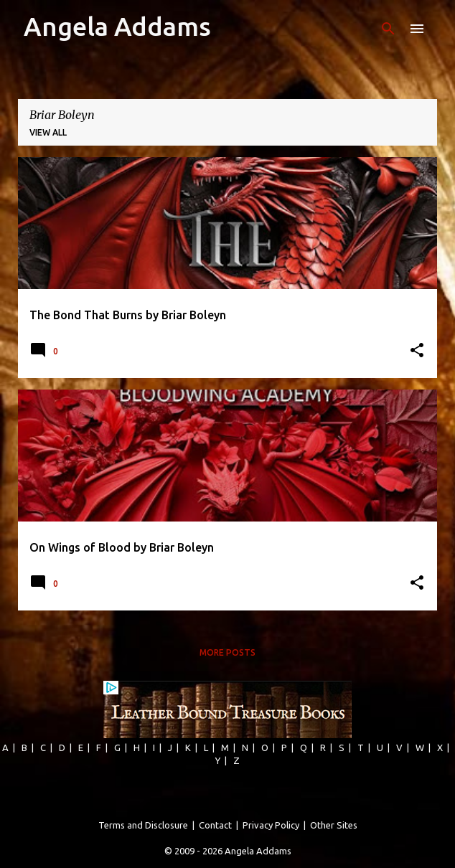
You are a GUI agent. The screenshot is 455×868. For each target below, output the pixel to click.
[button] (417, 351)
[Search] (388, 29)
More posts (227, 652)
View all (48, 132)
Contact (215, 825)
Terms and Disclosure (143, 825)
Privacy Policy (271, 825)
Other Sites (334, 825)
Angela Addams (117, 26)
